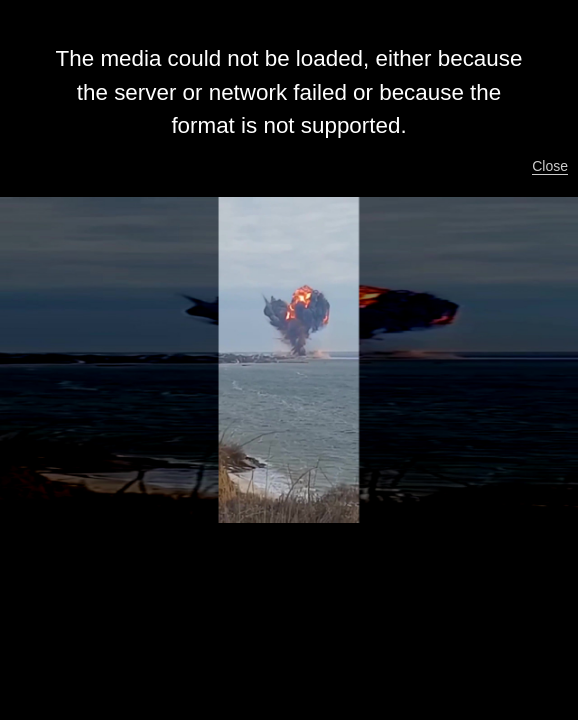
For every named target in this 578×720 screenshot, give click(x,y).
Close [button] (550, 166)
